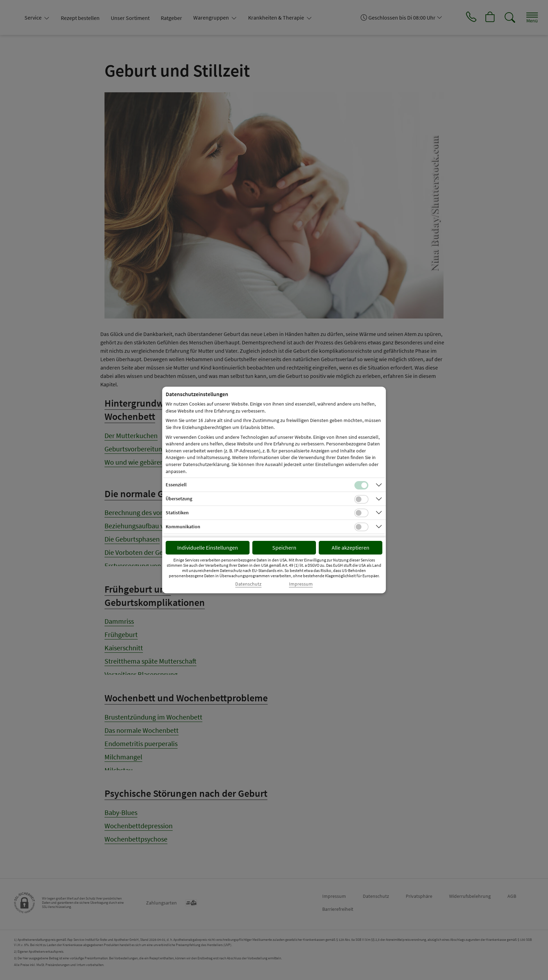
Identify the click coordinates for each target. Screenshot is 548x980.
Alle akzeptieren (351, 548)
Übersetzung (179, 499)
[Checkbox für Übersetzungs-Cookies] (361, 499)
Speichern (284, 548)
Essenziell (176, 485)
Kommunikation (183, 527)
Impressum (301, 584)
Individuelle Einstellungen (208, 548)
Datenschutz (248, 584)
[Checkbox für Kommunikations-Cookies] (361, 527)
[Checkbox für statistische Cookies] (361, 513)
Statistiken (177, 513)
